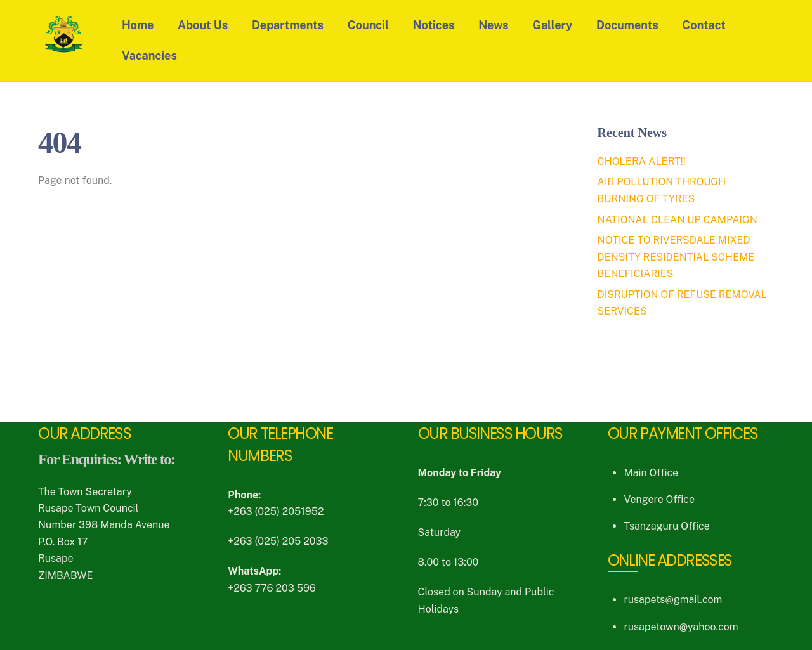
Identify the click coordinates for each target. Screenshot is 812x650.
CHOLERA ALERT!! (642, 161)
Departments (288, 25)
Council (368, 25)
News (493, 25)
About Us (203, 25)
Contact (704, 25)
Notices (434, 25)
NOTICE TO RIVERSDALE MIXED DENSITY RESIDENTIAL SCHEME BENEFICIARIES (676, 257)
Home (138, 25)
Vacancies (149, 55)
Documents (627, 25)
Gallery (552, 25)
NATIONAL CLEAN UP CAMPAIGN (678, 220)
